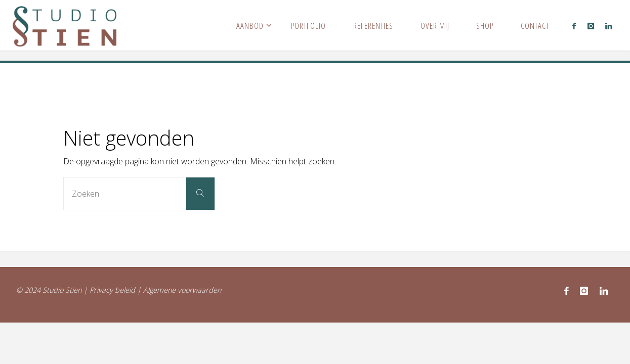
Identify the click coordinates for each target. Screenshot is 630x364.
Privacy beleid (112, 290)
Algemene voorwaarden (182, 290)
